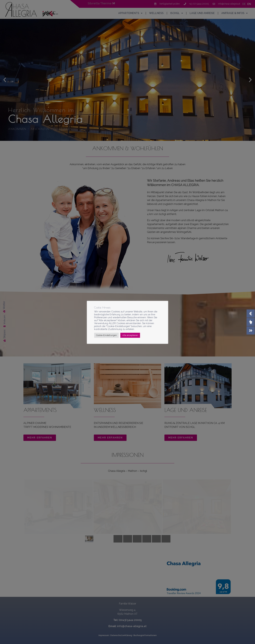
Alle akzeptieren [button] (130, 335)
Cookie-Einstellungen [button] (106, 335)
